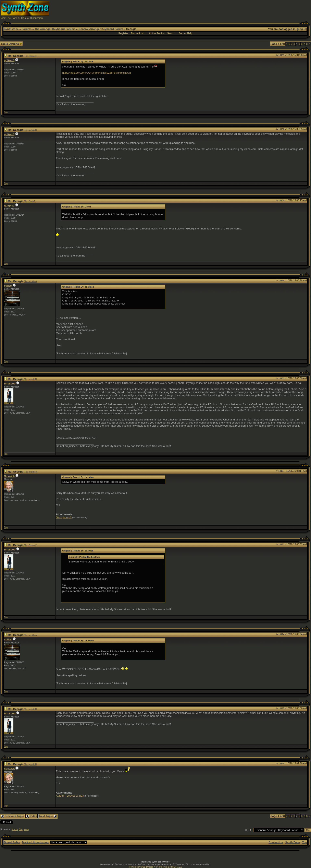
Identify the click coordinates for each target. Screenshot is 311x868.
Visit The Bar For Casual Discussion (22, 18)
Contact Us (276, 842)
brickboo (10, 384)
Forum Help (186, 33)
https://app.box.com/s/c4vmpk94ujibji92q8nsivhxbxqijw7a (96, 73)
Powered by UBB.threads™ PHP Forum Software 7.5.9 (155, 867)
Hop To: (249, 830)
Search (171, 33)
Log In (302, 29)
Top (6, 112)
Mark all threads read (36, 842)
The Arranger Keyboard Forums (55, 29)
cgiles (8, 286)
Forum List (137, 33)
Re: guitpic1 (30, 130)
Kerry (26, 829)
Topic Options (11, 44)
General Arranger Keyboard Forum (101, 29)
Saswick (9, 476)
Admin (15, 829)
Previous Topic (12, 816)
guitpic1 (9, 60)
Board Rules (12, 842)
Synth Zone (11, 29)
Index (32, 816)
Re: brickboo (31, 281)
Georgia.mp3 (64, 517)
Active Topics (157, 33)
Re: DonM (29, 201)
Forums (27, 29)
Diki (21, 829)
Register (123, 33)
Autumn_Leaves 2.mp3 (70, 796)
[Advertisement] (233, 10)
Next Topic (48, 816)
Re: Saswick (31, 56)
